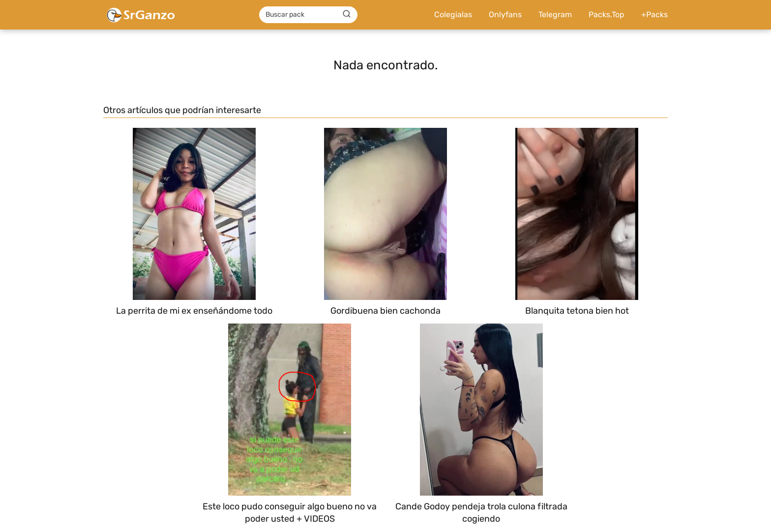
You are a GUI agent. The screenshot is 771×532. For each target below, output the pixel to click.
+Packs (654, 15)
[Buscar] (347, 14)
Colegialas (453, 15)
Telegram (555, 15)
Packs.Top (607, 15)
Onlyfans (505, 15)
